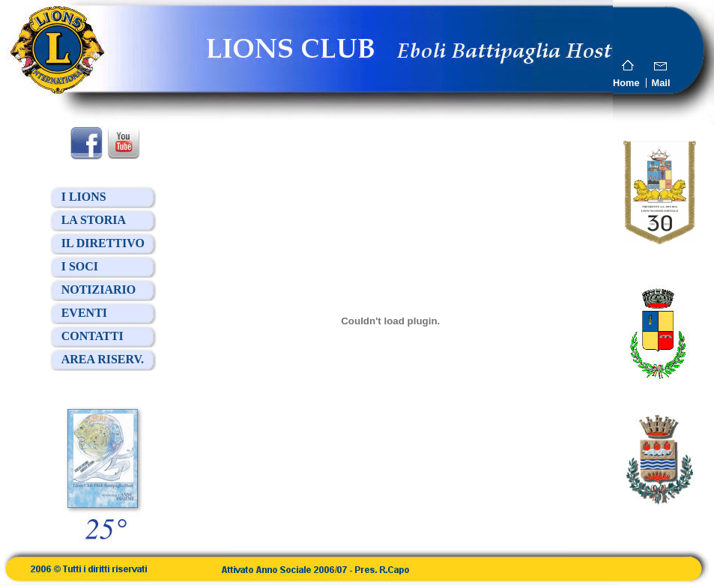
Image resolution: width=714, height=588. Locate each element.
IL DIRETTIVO (103, 243)
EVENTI (84, 313)
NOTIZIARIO (99, 290)
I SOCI (80, 266)
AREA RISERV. (103, 359)
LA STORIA (94, 220)
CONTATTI (93, 336)
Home (626, 83)
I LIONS (84, 197)
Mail (661, 83)
